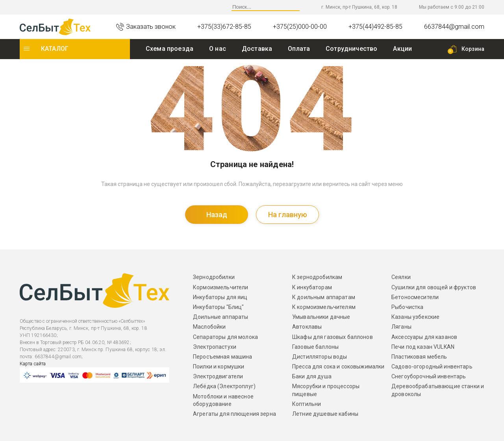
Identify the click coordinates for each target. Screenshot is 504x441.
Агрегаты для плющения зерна (234, 414)
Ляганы (401, 327)
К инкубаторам (312, 287)
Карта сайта (33, 364)
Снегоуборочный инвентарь (429, 376)
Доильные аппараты (220, 317)
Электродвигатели (218, 376)
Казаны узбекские (415, 317)
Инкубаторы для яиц (220, 297)
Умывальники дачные (321, 317)
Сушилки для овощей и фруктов (434, 287)
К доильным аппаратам (324, 297)
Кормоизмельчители (220, 287)
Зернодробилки (214, 277)
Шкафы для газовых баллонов (333, 337)
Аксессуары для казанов (424, 337)
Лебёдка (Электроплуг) (224, 386)
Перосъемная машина (223, 357)
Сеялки (401, 277)
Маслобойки (209, 327)
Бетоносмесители (415, 297)
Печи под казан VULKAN (423, 347)
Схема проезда (170, 49)
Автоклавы (307, 327)
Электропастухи (215, 347)
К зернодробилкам (317, 277)
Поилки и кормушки (219, 367)
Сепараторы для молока (225, 337)
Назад (217, 215)
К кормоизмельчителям (324, 307)
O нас (218, 49)
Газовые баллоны (315, 347)
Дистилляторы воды (320, 357)
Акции (402, 49)
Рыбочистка (407, 307)
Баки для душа (312, 376)
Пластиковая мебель (419, 357)
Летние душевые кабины (325, 414)
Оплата (299, 49)
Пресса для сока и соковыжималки (338, 367)
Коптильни (307, 404)
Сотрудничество (351, 49)
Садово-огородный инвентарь (432, 367)
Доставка (257, 49)
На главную (288, 215)
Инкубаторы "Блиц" (218, 307)
